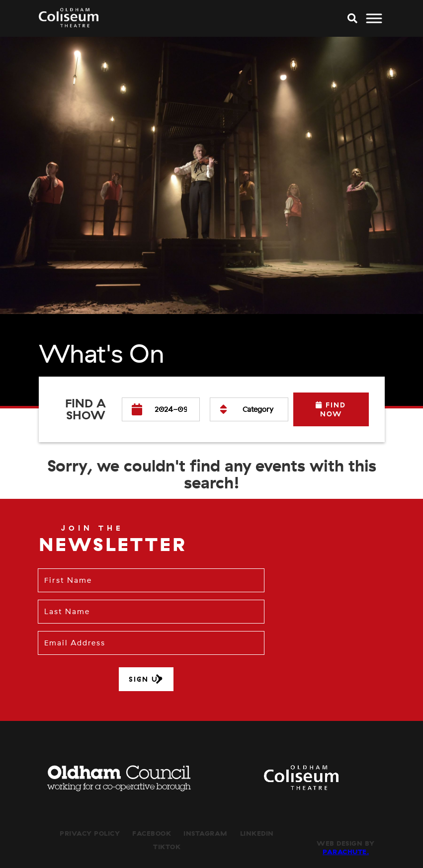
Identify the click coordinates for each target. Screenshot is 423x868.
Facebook (152, 833)
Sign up (146, 679)
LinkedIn (257, 833)
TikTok (167, 847)
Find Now (331, 409)
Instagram (206, 833)
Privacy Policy (90, 833)
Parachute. (346, 852)
